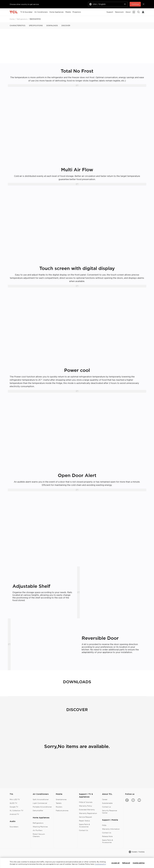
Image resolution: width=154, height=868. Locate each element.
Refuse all (126, 863)
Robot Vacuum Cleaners (39, 835)
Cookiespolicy (100, 864)
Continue (135, 4)
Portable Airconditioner (42, 807)
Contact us (106, 807)
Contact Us (84, 830)
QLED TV (13, 803)
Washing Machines (40, 827)
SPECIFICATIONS (36, 26)
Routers (59, 807)
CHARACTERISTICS (17, 26)
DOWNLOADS (52, 26)
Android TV (14, 814)
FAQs (104, 825)
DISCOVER (66, 26)
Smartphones (61, 799)
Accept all (115, 863)
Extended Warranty (87, 810)
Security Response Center (110, 812)
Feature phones (62, 811)
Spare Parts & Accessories (84, 826)
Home (12, 19)
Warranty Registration (88, 813)
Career (105, 799)
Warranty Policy (85, 806)
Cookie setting (139, 863)
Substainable (107, 803)
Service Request (85, 817)
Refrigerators (22, 19)
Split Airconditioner (41, 799)
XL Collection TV (16, 811)
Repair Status (84, 821)
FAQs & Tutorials (86, 802)
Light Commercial (40, 803)
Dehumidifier (38, 811)
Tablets (59, 803)
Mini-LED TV (15, 799)
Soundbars (14, 827)
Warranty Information (111, 829)
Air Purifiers (38, 830)
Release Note (107, 836)
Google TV (14, 807)
